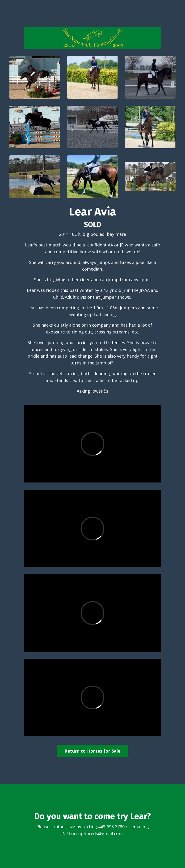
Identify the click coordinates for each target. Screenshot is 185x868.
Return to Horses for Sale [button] (92, 751)
